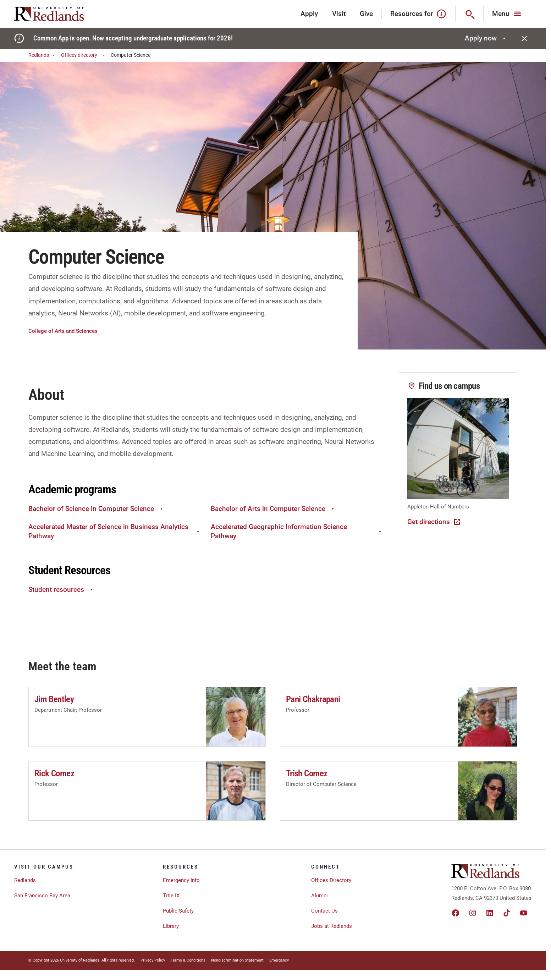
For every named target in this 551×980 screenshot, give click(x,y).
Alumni (319, 896)
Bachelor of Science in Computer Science (96, 509)
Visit (339, 14)
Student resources (61, 590)
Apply (309, 14)
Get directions (434, 522)
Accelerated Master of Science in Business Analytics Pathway (114, 532)
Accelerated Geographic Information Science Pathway (297, 532)
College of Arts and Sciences (63, 331)
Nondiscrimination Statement (237, 960)
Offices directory (84, 55)
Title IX (171, 896)
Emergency (279, 960)
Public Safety (178, 911)
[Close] (524, 38)
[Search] (470, 14)
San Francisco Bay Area (42, 896)
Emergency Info (181, 880)
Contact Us (324, 911)
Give (366, 14)
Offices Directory (331, 880)
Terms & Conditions (188, 960)
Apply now (486, 38)
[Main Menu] (508, 14)
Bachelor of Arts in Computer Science (273, 509)
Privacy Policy (153, 960)
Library (171, 926)
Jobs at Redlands (332, 926)
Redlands (42, 55)
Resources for (418, 14)
